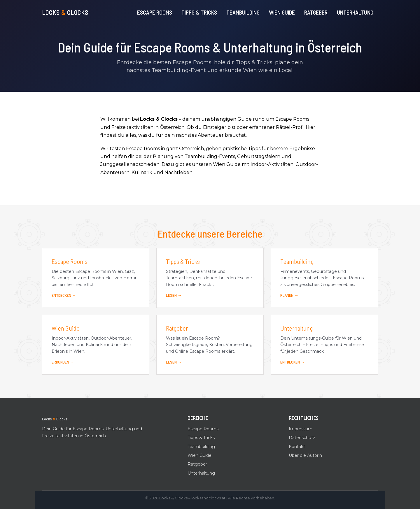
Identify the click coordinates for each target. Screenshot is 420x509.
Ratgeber (316, 12)
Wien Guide (282, 12)
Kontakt (297, 447)
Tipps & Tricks (199, 12)
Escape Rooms (155, 12)
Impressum (301, 429)
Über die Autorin (305, 455)
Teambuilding (243, 12)
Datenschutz (302, 438)
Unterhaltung (355, 12)
